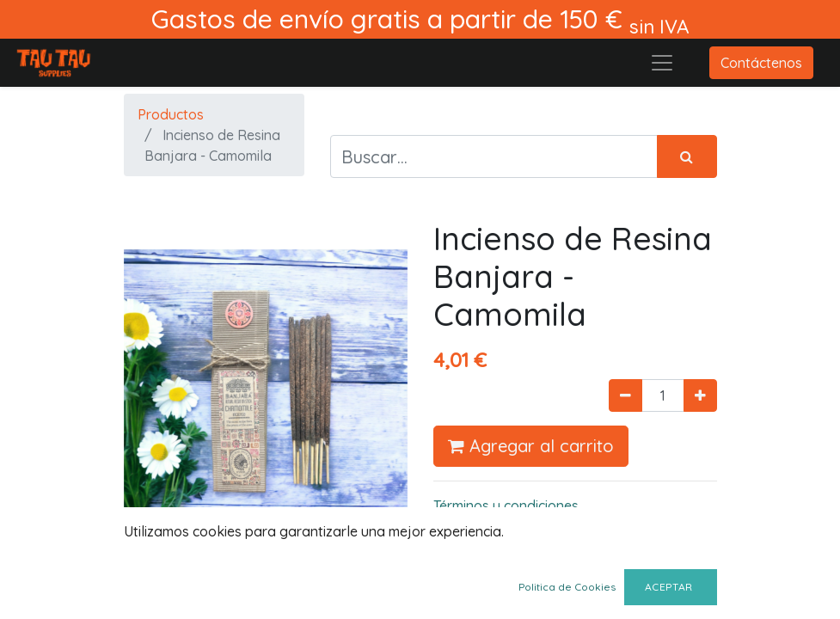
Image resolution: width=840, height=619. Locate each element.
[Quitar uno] (625, 395)
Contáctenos (761, 63)
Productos (171, 114)
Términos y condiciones (506, 506)
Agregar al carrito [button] (531, 446)
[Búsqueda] (687, 156)
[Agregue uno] (700, 395)
